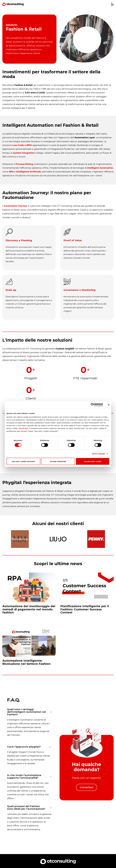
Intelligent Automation (100, 168)
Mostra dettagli (98, 454)
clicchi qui (23, 428)
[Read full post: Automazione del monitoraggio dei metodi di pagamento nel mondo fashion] (29, 595)
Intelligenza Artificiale (29, 172)
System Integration (24, 153)
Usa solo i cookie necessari (23, 461)
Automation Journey (16, 206)
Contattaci (87, 788)
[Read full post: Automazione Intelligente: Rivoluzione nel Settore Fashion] (29, 647)
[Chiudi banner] (109, 405)
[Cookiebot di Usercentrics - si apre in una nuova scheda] (93, 405)
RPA (11, 172)
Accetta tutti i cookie (93, 461)
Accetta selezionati (58, 461)
